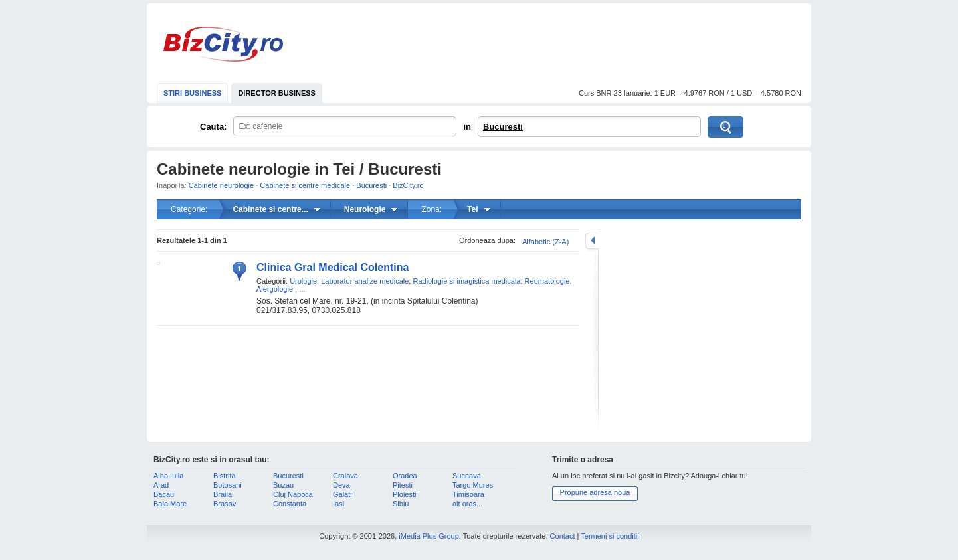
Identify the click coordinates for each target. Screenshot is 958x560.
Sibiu (401, 504)
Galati (342, 494)
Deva (341, 485)
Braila (223, 494)
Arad (161, 485)
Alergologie (275, 289)
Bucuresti (503, 127)
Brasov (225, 504)
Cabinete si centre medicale (305, 185)
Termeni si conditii (610, 536)
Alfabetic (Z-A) (545, 242)
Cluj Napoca (293, 494)
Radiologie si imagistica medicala (466, 281)
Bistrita (225, 476)
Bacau (164, 494)
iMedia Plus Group (429, 536)
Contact (563, 536)
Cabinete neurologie (221, 185)
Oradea (405, 476)
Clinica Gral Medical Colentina (333, 267)
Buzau (283, 485)
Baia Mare (170, 504)
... (302, 289)
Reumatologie (547, 281)
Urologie (303, 281)
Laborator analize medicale (365, 281)
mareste (592, 241)
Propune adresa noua (595, 492)
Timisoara (468, 494)
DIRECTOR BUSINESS (277, 93)
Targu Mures (473, 485)
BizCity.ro (223, 44)
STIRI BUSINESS (192, 93)
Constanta (290, 504)
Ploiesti (404, 494)
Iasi (338, 504)
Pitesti (403, 485)
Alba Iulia (168, 476)
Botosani (228, 485)
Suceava (467, 476)
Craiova (345, 476)
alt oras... (467, 504)
